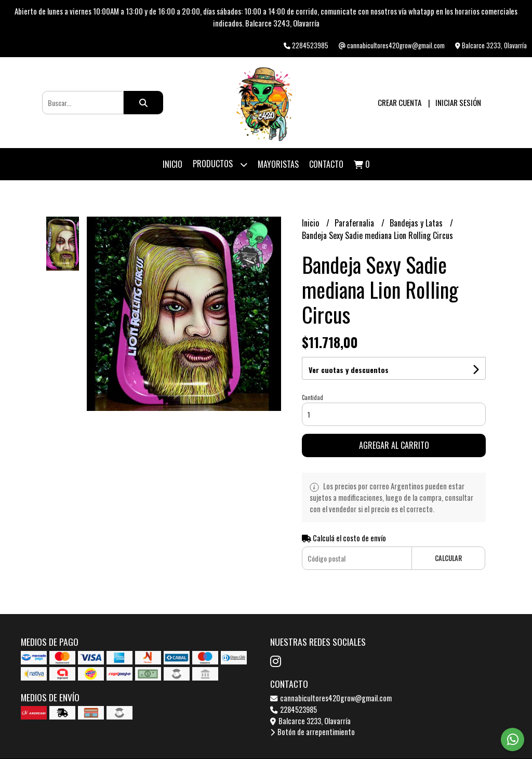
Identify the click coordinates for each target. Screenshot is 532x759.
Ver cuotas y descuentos (349, 370)
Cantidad (312, 397)
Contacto (326, 164)
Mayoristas (278, 164)
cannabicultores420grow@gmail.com (331, 698)
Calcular (448, 558)
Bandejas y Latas (417, 223)
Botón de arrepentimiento (312, 732)
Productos (220, 164)
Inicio (172, 164)
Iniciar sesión (458, 102)
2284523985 (294, 709)
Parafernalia (355, 223)
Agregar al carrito (394, 445)
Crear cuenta (400, 102)
